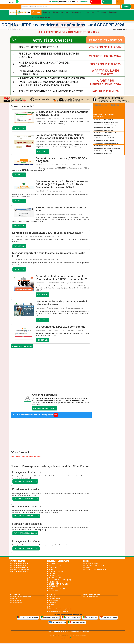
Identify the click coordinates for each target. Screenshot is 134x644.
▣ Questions (51, 607)
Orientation (89, 12)
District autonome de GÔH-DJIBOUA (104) (105, 133)
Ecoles (47, 12)
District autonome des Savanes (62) (103, 146)
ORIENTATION (15, 594)
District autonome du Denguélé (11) (103, 130)
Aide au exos (120, 2)
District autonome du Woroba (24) (103, 151)
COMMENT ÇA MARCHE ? (92, 594)
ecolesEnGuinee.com (71, 618)
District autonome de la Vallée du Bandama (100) (107, 148)
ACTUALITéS (51, 594)
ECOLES (86, 561)
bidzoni (73, 638)
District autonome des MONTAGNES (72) (105, 141)
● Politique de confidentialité (61, 632)
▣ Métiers (14, 598)
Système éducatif (61, 12)
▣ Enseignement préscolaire (20, 563)
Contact (113, 12)
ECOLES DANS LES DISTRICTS (58, 561)
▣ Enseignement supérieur (19, 572)
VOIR (56, 415)
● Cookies (49, 632)
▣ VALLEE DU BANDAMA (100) (57, 584)
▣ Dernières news (53, 601)
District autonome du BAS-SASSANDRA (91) (106, 125)
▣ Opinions (51, 605)
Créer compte (83, 2)
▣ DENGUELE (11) (53, 569)
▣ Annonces (51, 596)
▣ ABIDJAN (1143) (53, 563)
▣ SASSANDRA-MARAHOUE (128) (59, 580)
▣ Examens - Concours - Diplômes (95, 569)
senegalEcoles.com (77, 622)
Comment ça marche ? (42, 18)
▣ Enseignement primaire (19, 565)
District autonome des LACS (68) (103, 135)
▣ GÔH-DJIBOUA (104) (55, 572)
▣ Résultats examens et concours (58, 611)
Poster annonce (107, 2)
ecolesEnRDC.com (57, 622)
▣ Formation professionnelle (20, 569)
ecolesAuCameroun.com (28, 618)
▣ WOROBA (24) (52, 586)
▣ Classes (87, 567)
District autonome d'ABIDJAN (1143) (104, 120)
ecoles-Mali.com (90, 618)
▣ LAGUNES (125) (53, 576)
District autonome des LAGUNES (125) (104, 138)
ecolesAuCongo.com (50, 618)
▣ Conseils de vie (16, 603)
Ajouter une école (96, 2)
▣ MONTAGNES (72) (54, 578)
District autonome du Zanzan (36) (103, 154)
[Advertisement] (51, 366)
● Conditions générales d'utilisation (79, 632)
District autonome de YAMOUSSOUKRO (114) (106, 122)
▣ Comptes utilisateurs (91, 596)
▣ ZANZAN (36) (52, 590)
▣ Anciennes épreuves (91, 563)
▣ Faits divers (51, 603)
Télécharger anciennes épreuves (45, 408)
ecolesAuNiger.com (109, 618)
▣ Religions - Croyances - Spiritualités (59, 609)
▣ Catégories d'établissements (93, 565)
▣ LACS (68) (51, 574)
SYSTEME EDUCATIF (18, 561)
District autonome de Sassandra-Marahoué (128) (107, 143)
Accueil (36, 12)
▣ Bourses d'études (53, 598)
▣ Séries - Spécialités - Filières (21, 596)
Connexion (53, 2)
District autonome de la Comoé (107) (104, 128)
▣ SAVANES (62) (53, 582)
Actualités (76, 12)
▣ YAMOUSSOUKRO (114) (56, 588)
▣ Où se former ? (16, 601)
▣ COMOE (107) (52, 567)
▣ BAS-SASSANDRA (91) (55, 565)
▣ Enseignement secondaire (20, 567)
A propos (102, 12)
